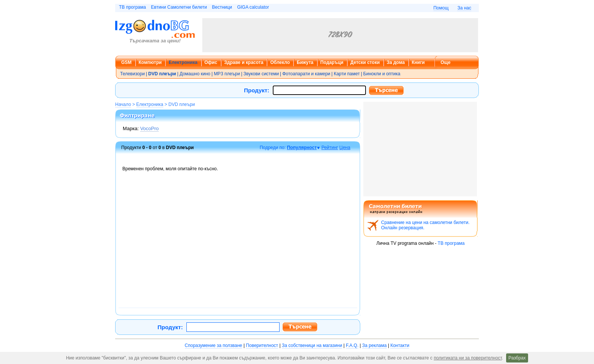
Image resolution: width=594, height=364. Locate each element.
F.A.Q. (352, 345)
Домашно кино (195, 74)
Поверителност (262, 345)
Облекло (280, 62)
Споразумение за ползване (214, 345)
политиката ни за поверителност (468, 358)
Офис (211, 62)
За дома (396, 62)
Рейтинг (330, 148)
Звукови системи (261, 74)
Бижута (305, 62)
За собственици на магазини (312, 345)
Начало (123, 104)
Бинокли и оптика (382, 74)
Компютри (150, 62)
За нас (464, 8)
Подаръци (332, 62)
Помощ (441, 8)
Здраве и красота (244, 62)
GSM (126, 62)
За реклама (374, 345)
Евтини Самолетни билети (179, 7)
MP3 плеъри (227, 74)
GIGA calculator (253, 7)
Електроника (183, 62)
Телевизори (132, 74)
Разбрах (517, 358)
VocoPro (149, 128)
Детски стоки (365, 62)
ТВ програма (132, 7)
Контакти (400, 345)
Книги (418, 62)
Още (445, 62)
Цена (345, 148)
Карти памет (347, 74)
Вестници (222, 7)
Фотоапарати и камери (306, 74)
